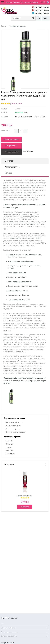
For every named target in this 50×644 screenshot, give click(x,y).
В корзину (25, 507)
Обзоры (36, 2)
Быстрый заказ (11, 146)
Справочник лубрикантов (9, 636)
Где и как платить (27, 2)
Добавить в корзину (11, 139)
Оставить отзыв (16, 104)
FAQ (2, 624)
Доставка (17, 2)
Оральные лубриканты (18, 26)
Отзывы (8, 173)
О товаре (9, 161)
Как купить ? (10, 2)
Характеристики (12, 167)
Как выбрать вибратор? (8, 628)
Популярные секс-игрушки (9, 632)
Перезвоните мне (11, 152)
